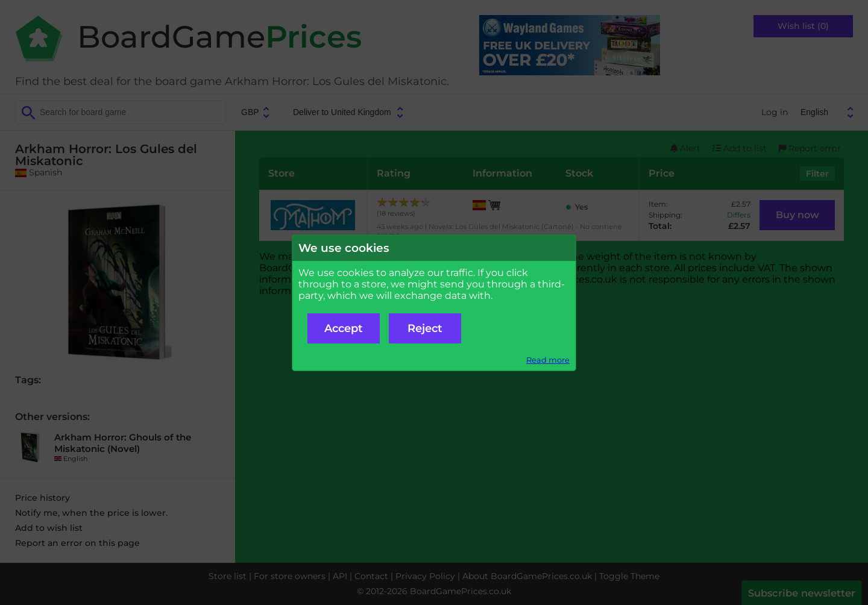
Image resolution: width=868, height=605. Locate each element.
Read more (548, 360)
